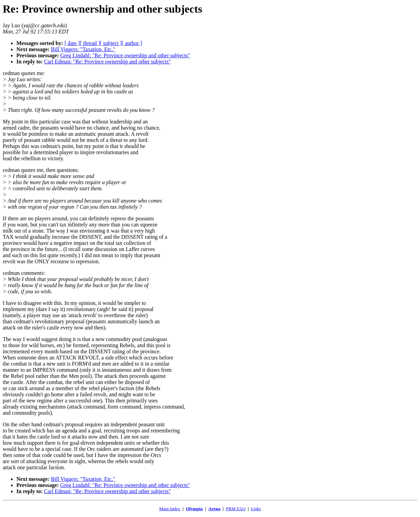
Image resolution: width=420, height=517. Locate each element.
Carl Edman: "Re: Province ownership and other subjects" (107, 62)
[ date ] (72, 43)
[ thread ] (90, 43)
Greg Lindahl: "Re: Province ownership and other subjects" (125, 55)
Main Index (170, 509)
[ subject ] (111, 43)
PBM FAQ (236, 509)
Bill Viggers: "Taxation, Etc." (83, 49)
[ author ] (132, 43)
